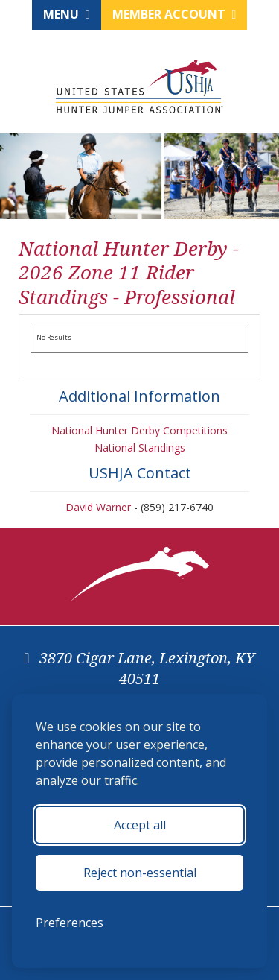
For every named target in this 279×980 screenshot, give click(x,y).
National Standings (140, 448)
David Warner (98, 507)
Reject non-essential (140, 873)
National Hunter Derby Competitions (139, 430)
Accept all (140, 825)
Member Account (174, 14)
